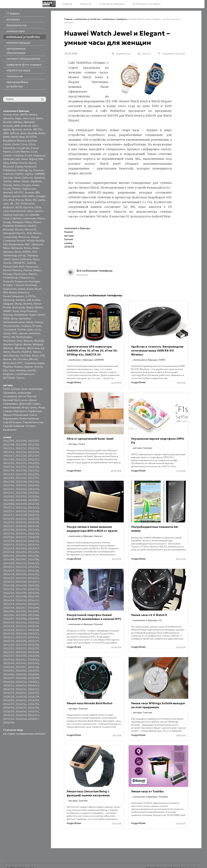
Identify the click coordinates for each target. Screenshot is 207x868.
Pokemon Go (27, 278)
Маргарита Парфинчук (27, 411)
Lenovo (39, 211)
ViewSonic (9, 341)
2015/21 (33, 633)
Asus (23, 133)
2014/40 (9, 600)
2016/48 (9, 722)
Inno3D (32, 370)
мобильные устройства (87, 19)
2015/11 (21, 622)
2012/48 (21, 493)
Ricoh (38, 289)
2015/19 (9, 633)
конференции (25, 734)
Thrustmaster (11, 326)
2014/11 (33, 563)
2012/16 (33, 452)
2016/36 (9, 708)
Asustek (32, 133)
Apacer (29, 367)
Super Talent (37, 315)
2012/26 (9, 467)
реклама (40, 734)
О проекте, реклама (112, 4)
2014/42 (33, 600)
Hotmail (8, 192)
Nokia (28, 248)
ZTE (42, 356)
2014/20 (21, 574)
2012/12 (21, 448)
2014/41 (21, 600)
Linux (6, 218)
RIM (5, 292)
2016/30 (9, 700)
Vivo (19, 341)
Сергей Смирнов (14, 426)
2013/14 (9, 511)
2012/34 (33, 474)
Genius (7, 181)
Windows (20, 348)
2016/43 (21, 715)
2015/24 (33, 637)
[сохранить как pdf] (171, 54)
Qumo (22, 289)
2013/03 (21, 496)
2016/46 (21, 719)
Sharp (18, 304)
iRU (35, 200)
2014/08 (33, 559)
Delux (25, 159)
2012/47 (9, 493)
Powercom (21, 281)
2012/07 (33, 441)
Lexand (8, 215)
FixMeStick (10, 170)
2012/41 (9, 485)
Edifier (14, 163)
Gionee (8, 185)
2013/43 (21, 545)
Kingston (9, 207)
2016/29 (33, 697)
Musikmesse (16, 244)
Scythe (36, 300)
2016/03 (33, 671)
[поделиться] (121, 54)
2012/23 (9, 463)
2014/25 (9, 582)
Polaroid (8, 281)
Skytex (39, 307)
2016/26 (9, 697)
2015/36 (33, 652)
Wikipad (38, 344)
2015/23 (21, 637)
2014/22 (9, 578)
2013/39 (9, 541)
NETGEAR (9, 378)
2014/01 (21, 552)
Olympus (32, 255)
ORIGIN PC (19, 263)
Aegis (18, 118)
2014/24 (33, 578)
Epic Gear (9, 370)
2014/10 (21, 563)
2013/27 (9, 526)
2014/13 (21, 567)
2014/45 (33, 604)
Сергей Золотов (33, 422)
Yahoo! (37, 352)
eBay (6, 163)
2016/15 (33, 685)
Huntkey (21, 370)
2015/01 (9, 611)
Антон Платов (27, 396)
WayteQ (39, 341)
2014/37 (9, 596)
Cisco (24, 144)
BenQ (15, 137)
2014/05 (33, 556)
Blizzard (22, 141)
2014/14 (33, 567)
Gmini (17, 185)
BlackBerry (9, 141)
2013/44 (33, 545)
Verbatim (34, 333)
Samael (15, 389)
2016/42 (9, 715)
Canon (7, 144)
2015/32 (21, 648)
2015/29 (21, 645)
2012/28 (33, 467)
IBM (37, 192)
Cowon (7, 155)
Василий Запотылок (16, 400)
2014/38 (21, 596)
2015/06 (33, 615)
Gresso (17, 189)
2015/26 (21, 641)
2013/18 (21, 515)
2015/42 (33, 660)
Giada (25, 181)
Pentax (28, 270)
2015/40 (9, 660)
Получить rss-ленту (147, 4)
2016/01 (9, 671)
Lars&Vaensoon (25, 374)
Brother (32, 141)
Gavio (17, 178)
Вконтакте (10, 363)
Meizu (28, 222)
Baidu (42, 133)
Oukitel (31, 263)
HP (16, 192)
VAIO (14, 333)
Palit (22, 267)
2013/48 (9, 552)
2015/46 (9, 667)
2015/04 (9, 615)
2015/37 (9, 656)
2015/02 (21, 611)
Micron (19, 230)
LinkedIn (34, 215)
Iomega (41, 196)
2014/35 (21, 593)
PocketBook (10, 278)
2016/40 (21, 711)
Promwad (31, 285)
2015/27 (33, 641)
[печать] (144, 54)
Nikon (7, 248)
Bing (22, 137)
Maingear (18, 222)
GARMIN (39, 174)
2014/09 (9, 563)
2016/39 (9, 711)
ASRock (14, 133)
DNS (41, 159)
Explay (19, 166)
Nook (18, 252)
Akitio (40, 118)
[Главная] (49, 4)
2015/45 (33, 663)
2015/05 (21, 615)
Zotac (35, 356)
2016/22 (33, 689)
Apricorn (17, 129)
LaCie (38, 207)
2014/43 (9, 604)
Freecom (8, 174)
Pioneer (8, 274)
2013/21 (21, 519)
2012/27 (21, 467)
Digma (33, 159)
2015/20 (21, 633)
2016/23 (9, 693)
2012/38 (9, 482)
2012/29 (9, 470)
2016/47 (33, 719)
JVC (17, 204)
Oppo (36, 259)
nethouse (37, 244)
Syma (14, 319)
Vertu (6, 337)
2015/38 (21, 656)
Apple (7, 129)
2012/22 (33, 459)
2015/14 (21, 626)
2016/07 (9, 678)
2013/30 (9, 530)
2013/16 (33, 511)
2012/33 (21, 474)
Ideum (7, 196)
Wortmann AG (36, 348)
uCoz (38, 330)
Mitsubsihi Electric (14, 233)
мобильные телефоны (115, 19)
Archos (27, 129)
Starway (8, 315)
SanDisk (20, 300)
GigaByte (36, 181)
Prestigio (34, 281)
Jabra (42, 200)
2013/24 (9, 522)
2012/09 (21, 445)
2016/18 (9, 689)
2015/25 (9, 641)
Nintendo (17, 248)
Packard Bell (10, 267)
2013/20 (9, 519)
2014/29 (21, 585)
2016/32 (33, 700)
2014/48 (33, 608)
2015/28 (9, 645)
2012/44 (9, 489)
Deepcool (39, 155)
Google (26, 185)
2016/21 (21, 689)
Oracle (7, 263)
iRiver (28, 200)
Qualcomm (10, 289)
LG (26, 215)
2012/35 (9, 478)
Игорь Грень (29, 407)
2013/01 (33, 493)
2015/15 (33, 626)
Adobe (33, 115)
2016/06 (33, 674)
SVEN (6, 319)
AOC (35, 126)
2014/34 (9, 593)
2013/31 (21, 530)
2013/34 (21, 534)
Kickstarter (28, 204)
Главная (67, 4)
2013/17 (9, 515)
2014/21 (33, 574)
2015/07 (9, 619)
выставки (9, 734)
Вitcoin (33, 359)
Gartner (8, 178)
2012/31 (33, 470)
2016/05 (21, 674)
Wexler (27, 344)
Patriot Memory (13, 270)
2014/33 (33, 589)
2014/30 (33, 585)
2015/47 (21, 667)
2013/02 (9, 496)
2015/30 (33, 645)
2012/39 (21, 482)
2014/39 (33, 596)
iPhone (19, 200)
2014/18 (33, 571)
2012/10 (33, 445)
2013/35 (33, 534)
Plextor (33, 274)
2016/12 (33, 682)
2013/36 (9, 537)
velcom (23, 333)
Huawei (30, 192)
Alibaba (17, 122)
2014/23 (21, 578)
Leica (30, 211)
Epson (33, 163)
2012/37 (33, 478)
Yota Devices (11, 356)
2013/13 (33, 507)
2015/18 (33, 630)
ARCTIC (38, 129)
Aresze (38, 367)
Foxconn (38, 170)
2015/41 (21, 660)
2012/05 (9, 441)
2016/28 (21, 697)
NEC (27, 244)
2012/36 (21, 478)
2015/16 (9, 630)
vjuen (24, 389)
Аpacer (7, 359)
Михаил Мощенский (16, 415)
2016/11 (21, 682)
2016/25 (33, 693)
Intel (24, 196)
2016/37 (21, 708)
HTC (21, 192)
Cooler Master (21, 152)
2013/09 (21, 504)
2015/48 (33, 667)
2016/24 (21, 693)
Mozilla (40, 241)
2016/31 (21, 700)
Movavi (21, 241)
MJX (29, 233)
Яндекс (19, 367)
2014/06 (9, 559)
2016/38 (33, 708)
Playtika (8, 367)
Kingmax (8, 374)
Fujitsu (29, 174)
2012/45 (21, 489)
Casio (16, 144)
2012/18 (21, 456)
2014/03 (9, 556)
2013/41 (33, 541)
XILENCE (26, 352)
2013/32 (33, 530)
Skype (30, 307)
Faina (6, 389)
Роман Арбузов (29, 419)
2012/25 (33, 463)
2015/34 (9, 652)
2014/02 (33, 552)
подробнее (74, 382)
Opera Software (21, 259)
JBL (12, 204)
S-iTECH (30, 296)
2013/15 (21, 511)
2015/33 (33, 648)
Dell (18, 159)
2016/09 (33, 678)
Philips (37, 270)
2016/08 (21, 678)
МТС (20, 363)
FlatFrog (22, 170)
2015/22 (9, 637)
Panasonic (32, 267)
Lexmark (18, 215)
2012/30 (21, 470)
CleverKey (9, 148)
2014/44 (21, 604)
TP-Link (37, 326)
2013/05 (9, 500)
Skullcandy (18, 307)
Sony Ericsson (28, 311)
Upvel (7, 333)
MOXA (31, 241)
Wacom (28, 341)
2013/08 (9, 504)
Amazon (8, 126)
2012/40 (33, 482)
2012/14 (9, 452)
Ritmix (13, 292)
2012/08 (9, 445)
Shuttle (28, 304)
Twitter (22, 330)
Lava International (14, 211)
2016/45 (9, 719)
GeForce (27, 178)
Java (6, 204)
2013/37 (21, 537)
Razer (30, 289)
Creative (18, 155)
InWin (31, 196)
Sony (16, 311)
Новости (86, 4)
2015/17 (21, 630)
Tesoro (20, 378)
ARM (6, 133)
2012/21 (21, 459)
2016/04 (9, 674)
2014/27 (33, 582)
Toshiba (26, 326)
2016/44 (33, 715)
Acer (16, 115)
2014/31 (9, 589)
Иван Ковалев (12, 407)
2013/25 (21, 522)
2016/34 (21, 704)
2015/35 (21, 652)
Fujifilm (19, 174)
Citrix (32, 144)
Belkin (7, 137)
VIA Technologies (22, 337)
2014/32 (21, 589)
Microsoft (31, 230)
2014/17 (21, 571)
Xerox (7, 352)
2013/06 (21, 500)
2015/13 (9, 626)
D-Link (28, 155)
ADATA (24, 115)
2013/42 (9, 545)
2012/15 (21, 452)
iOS (5, 200)
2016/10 (9, 682)
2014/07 (21, 559)
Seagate (8, 304)
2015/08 (21, 619)
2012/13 (33, 448)
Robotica (24, 292)
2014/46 (9, 608)
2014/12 (9, 567)
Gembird (39, 178)
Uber (30, 330)
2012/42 (21, 485)
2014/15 (9, 571)
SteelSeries (21, 315)
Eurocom (9, 166)
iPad (11, 200)
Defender (9, 159)
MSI (5, 244)
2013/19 (33, 515)
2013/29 (33, 526)
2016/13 (9, 685)
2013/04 (33, 496)
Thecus (39, 322)
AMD (17, 126)
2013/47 (33, 548)
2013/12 (21, 507)
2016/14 (21, 685)
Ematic (23, 163)
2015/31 (9, 648)
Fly (30, 170)
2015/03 (33, 611)
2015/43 (9, 663)
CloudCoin (23, 148)
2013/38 (33, 537)
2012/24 (21, 463)
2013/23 (33, 519)
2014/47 (21, 608)
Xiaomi (16, 352)
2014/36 (33, 593)
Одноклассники (34, 363)
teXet (30, 322)
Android (26, 126)
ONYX (7, 259)
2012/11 (9, 448)
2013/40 (21, 541)
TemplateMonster (14, 322)
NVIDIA (26, 252)
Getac (17, 181)
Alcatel (7, 122)
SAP (29, 300)
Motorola (24, 237)
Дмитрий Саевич (30, 404)
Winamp (8, 348)
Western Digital (13, 344)
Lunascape (29, 218)
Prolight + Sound (13, 285)
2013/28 (21, 526)
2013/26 (33, 522)
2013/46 (21, 548)
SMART (7, 311)
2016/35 (33, 704)
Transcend (9, 330)
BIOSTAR (31, 137)
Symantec (25, 319)
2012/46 (33, 489)
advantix (8, 118)
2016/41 (33, 711)
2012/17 (9, 456)
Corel (34, 152)
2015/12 (33, 622)
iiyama (16, 196)
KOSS (19, 207)
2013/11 (9, 507)
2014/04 (21, 556)
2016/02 (21, 671)
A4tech (8, 115)
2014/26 (21, 582)
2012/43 (33, 485)
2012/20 (9, 459)
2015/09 (33, 619)
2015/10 (9, 622)
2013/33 (9, 534)
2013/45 (9, 548)
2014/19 (9, 574)
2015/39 (33, 656)
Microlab (8, 230)
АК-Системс (20, 359)
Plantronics (20, 274)
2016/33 (9, 704)
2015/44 (21, 663)
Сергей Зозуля (12, 422)
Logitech (16, 218)
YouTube (25, 356)
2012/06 (21, 441)
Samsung (9, 300)
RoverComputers (14, 296)
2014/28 (9, 585)
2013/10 (33, 504)
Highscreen (29, 189)
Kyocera (28, 207)
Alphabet (29, 122)
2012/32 (9, 474)
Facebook (30, 166)
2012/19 (33, 456)
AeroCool (29, 118)
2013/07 (33, 500)
